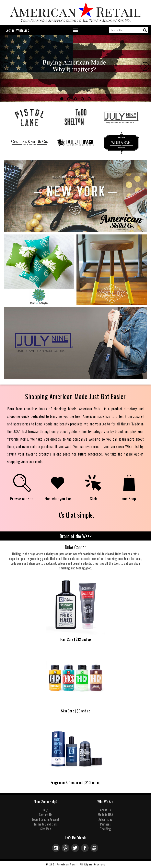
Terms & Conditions (46, 824)
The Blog (105, 829)
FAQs (46, 810)
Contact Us (46, 815)
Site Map (46, 829)
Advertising (105, 819)
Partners (105, 824)
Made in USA (105, 815)
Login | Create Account (46, 819)
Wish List (23, 30)
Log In (10, 30)
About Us (105, 810)
